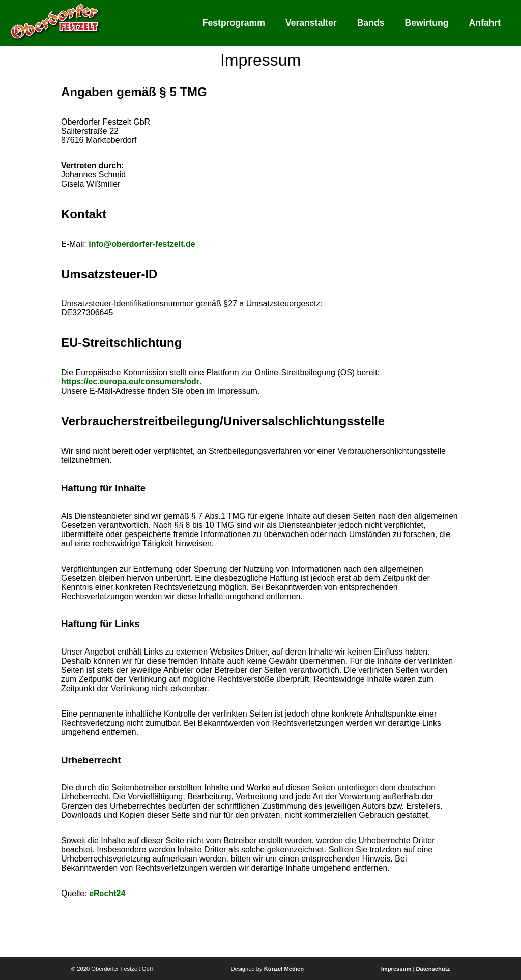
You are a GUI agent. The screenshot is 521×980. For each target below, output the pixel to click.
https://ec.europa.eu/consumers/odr (130, 382)
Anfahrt (485, 23)
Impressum (396, 969)
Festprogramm (234, 23)
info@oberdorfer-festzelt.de (142, 244)
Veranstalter (311, 23)
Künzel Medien (284, 969)
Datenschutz (433, 969)
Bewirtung (426, 23)
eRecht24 (107, 893)
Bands (371, 23)
